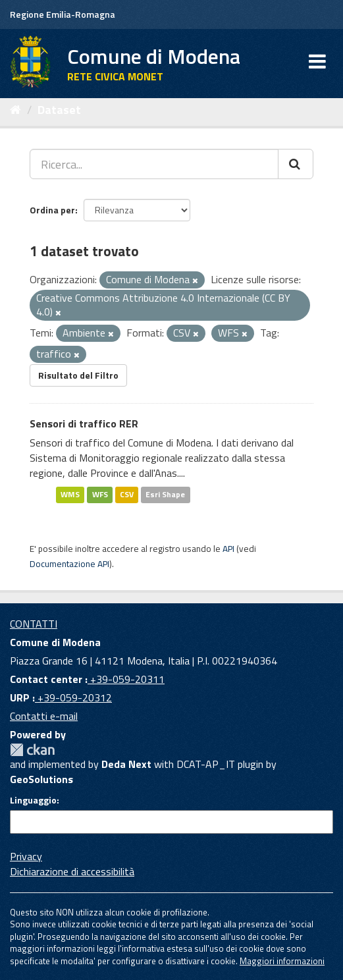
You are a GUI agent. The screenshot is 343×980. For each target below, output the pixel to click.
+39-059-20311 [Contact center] (126, 679)
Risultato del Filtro (78, 375)
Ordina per (52, 210)
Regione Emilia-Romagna (63, 14)
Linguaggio (33, 800)
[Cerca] (296, 164)
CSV (127, 494)
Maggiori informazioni (282, 961)
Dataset (59, 110)
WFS (100, 494)
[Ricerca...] (154, 164)
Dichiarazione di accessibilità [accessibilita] (72, 871)
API (228, 549)
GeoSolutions (41, 779)
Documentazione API (69, 564)
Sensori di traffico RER (84, 423)
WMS (70, 494)
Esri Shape (165, 494)
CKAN (32, 750)
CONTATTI (34, 624)
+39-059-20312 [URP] (73, 697)
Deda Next (126, 764)
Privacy (26, 856)
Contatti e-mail (44, 716)
